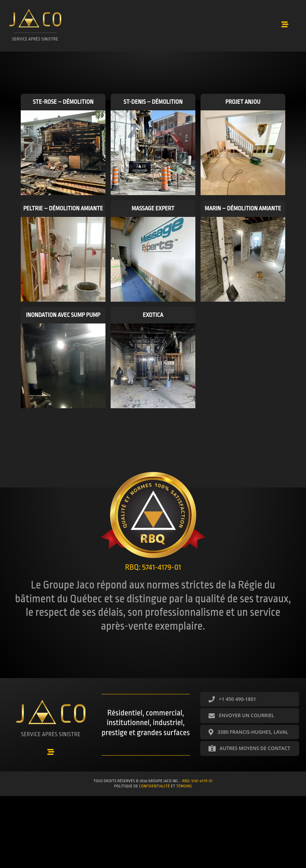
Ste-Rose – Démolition (63, 104)
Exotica (153, 317)
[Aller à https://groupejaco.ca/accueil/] (36, 29)
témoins (184, 786)
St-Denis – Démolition (153, 104)
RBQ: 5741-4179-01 (197, 780)
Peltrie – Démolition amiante (63, 211)
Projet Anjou (243, 104)
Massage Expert (153, 211)
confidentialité (154, 786)
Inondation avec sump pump (63, 317)
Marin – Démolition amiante (243, 211)
